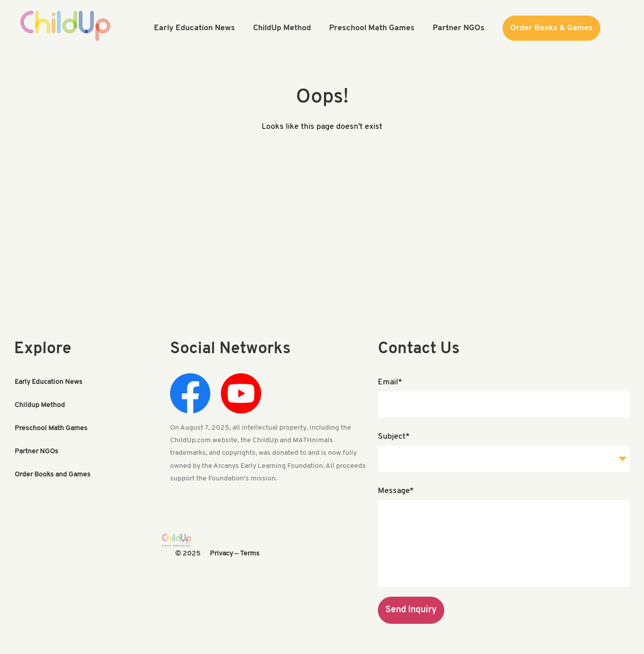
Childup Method (40, 405)
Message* (396, 491)
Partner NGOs (36, 452)
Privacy (221, 554)
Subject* (394, 437)
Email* (390, 382)
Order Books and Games (53, 475)
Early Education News (49, 382)
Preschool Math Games (51, 428)
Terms (250, 554)
